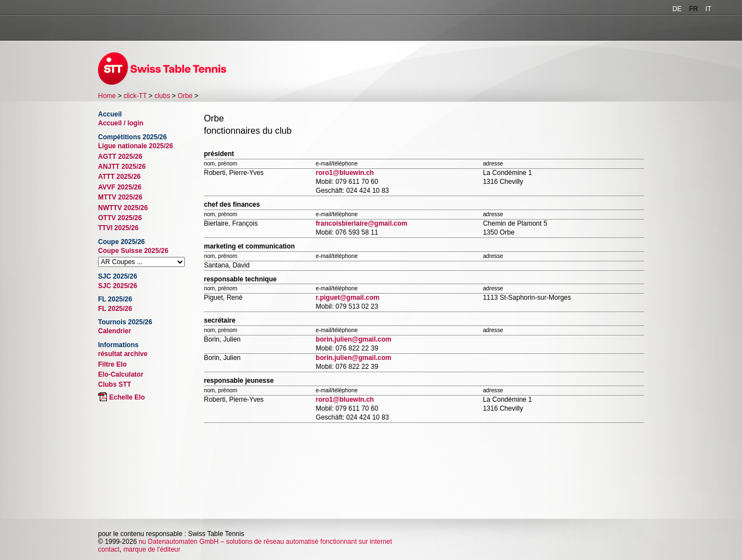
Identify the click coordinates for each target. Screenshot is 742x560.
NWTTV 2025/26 (123, 208)
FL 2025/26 (115, 309)
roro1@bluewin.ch (345, 173)
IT (708, 9)
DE (677, 9)
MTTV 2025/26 (120, 197)
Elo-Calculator (121, 374)
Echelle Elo (127, 397)
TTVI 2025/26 (118, 228)
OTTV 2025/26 (120, 218)
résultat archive (123, 354)
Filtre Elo (112, 364)
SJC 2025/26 (118, 286)
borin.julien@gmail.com (354, 339)
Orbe (185, 96)
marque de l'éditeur (152, 549)
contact (109, 549)
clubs (162, 96)
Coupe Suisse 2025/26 (133, 251)
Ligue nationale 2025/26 (136, 146)
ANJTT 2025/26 (122, 167)
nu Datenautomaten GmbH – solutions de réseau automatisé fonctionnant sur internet (265, 542)
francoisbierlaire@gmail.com (362, 223)
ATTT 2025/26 (119, 177)
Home (107, 96)
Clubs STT (114, 384)
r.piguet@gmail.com (348, 298)
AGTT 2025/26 (120, 157)
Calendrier (114, 331)
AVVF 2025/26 (120, 187)
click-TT (135, 96)
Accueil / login (121, 123)
